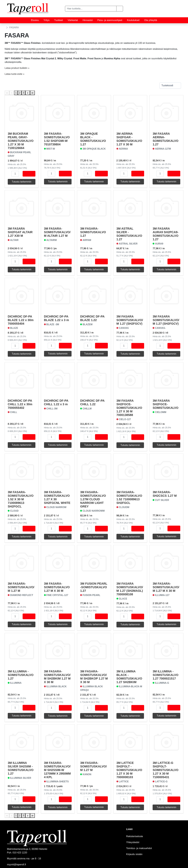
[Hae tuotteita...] (91, 9)
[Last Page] (32, 93)
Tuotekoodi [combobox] (167, 85)
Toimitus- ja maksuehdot (139, 848)
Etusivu (35, 20)
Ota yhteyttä (151, 20)
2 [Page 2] (20, 93)
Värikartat (73, 20)
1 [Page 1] (16, 93)
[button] (120, 9)
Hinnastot (88, 20)
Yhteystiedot (133, 842)
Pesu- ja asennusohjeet (110, 20)
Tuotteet (59, 20)
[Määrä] (15, 174)
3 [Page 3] (23, 93)
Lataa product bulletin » (17, 68)
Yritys (47, 20)
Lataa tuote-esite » (15, 74)
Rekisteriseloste (135, 836)
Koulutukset (133, 20)
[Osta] (29, 174)
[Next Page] (28, 93)
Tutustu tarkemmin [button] (22, 182)
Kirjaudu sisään (134, 854)
